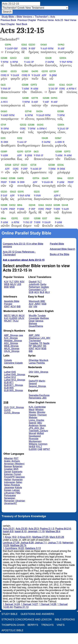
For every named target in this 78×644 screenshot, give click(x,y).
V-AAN (65, 209)
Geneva (39, 321)
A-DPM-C (42, 129)
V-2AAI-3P (63, 129)
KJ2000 (13, 318)
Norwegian (10, 498)
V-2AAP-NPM (43, 115)
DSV (31, 372)
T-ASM (25, 89)
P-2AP (4, 196)
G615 (3, 85)
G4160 (44, 45)
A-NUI (4, 102)
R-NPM (29, 115)
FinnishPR (9, 477)
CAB (40, 449)
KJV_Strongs (11, 338)
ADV (44, 75)
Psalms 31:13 (21, 607)
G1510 (52, 85)
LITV (44, 290)
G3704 (36, 178)
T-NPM (5, 62)
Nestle (46, 343)
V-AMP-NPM (8, 115)
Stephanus (34, 338)
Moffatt (40, 433)
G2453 (13, 58)
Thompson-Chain (13, 625)
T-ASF (46, 102)
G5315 (14, 71)
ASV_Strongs (11, 343)
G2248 (32, 205)
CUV (6, 407)
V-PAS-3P (6, 89)
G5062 (4, 98)
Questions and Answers (37, 614)
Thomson (42, 415)
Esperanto (17, 472)
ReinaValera (35, 398)
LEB (19, 284)
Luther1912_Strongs (15, 380)
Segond (33, 384)
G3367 (58, 138)
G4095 (35, 71)
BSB (6, 287)
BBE (43, 301)
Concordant (35, 290)
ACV (37, 292)
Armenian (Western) (14, 464)
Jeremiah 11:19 (36, 532)
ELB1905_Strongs (13, 390)
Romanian (9, 501)
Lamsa (32, 363)
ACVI (13, 307)
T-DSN (12, 182)
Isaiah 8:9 (8, 532)
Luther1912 (10, 377)
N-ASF (61, 48)
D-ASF (35, 102)
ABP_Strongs (11, 335)
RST (16, 458)
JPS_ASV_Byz (37, 428)
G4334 (39, 111)
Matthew (44, 318)
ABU (40, 423)
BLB (42, 292)
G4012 (12, 205)
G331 (3, 138)
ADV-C (57, 196)
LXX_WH (45, 338)
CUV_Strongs (17, 407)
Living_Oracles (37, 420)
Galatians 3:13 (33, 548)
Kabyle (18, 488)
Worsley (41, 412)
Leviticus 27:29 (11, 543)
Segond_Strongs (37, 386)
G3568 (8, 165)
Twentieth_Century (38, 431)
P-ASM (61, 182)
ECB (31, 292)
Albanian (9, 458)
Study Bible (8, 17)
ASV (22, 282)
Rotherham (34, 287)
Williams (33, 444)
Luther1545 (10, 372)
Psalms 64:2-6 (63, 529)
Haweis (33, 415)
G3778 (35, 98)
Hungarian (17, 480)
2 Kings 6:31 (24, 537)
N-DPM (5, 129)
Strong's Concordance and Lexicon (27, 620)
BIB (19, 307)
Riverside (34, 439)
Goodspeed (35, 436)
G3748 (28, 111)
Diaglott (33, 282)
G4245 (40, 125)
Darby (43, 284)
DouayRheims (36, 326)
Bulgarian (18, 466)
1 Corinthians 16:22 (13, 548)
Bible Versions (24, 17)
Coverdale (34, 318)
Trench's (47, 625)
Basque (8, 466)
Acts (53, 17)
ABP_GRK (34, 335)
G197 (56, 192)
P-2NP (24, 169)
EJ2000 (33, 449)
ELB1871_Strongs (13, 385)
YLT (11, 282)
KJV (6, 282)
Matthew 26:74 (18, 546)
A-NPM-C (72, 89)
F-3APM (50, 62)
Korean (8, 490)
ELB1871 (9, 383)
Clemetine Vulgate (13, 363)
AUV (31, 304)
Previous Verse (46, 20)
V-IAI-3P (53, 89)
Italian (19, 482)
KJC (6, 318)
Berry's (33, 625)
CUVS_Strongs (12, 413)
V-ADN (4, 155)
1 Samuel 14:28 (48, 604)
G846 (60, 178)
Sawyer (33, 423)
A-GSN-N (60, 142)
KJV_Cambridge (37, 407)
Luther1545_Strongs (15, 375)
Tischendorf (41, 17)
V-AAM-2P (36, 169)
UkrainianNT (11, 503)
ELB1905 (9, 388)
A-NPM (14, 62)
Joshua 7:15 (55, 543)
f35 (45, 346)
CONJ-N (5, 75)
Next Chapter (8, 24)
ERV (17, 282)
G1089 (4, 151)
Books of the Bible (60, 254)
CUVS (7, 410)
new (21, 335)
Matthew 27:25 (40, 537)
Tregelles (34, 343)
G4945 (54, 98)
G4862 (4, 178)
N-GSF (32, 48)
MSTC (7, 316)
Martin (42, 381)
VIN (35, 307)
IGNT (7, 307)
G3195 (21, 192)
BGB (44, 349)
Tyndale (42, 316)
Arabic (7, 461)
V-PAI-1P (28, 222)
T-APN (4, 209)
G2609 (45, 178)
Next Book (22, 24)
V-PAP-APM (24, 196)
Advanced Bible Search (62, 249)
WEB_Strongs (11, 346)
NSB (44, 304)
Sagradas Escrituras (39, 395)
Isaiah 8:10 (21, 532)
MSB (12, 287)
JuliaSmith (34, 284)
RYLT (39, 447)
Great (32, 321)
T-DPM (61, 115)
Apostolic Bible (12, 630)
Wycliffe (33, 316)
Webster (33, 418)
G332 (27, 58)
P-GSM (21, 209)
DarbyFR (33, 381)
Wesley (32, 412)
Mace (32, 410)
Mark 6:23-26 (57, 537)
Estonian (8, 474)
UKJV (21, 318)
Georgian (20, 477)
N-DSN (5, 142)
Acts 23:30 (21, 529)
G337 (45, 218)
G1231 (37, 192)
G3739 (53, 71)
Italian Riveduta (12, 485)
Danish (8, 472)
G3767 (16, 165)
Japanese (9, 488)
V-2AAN (15, 75)
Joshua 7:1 (41, 543)
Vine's (61, 625)
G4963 (61, 45)
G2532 (23, 125)
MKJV (15, 316)
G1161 (24, 45)
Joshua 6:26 (27, 543)
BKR (16, 469)
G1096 (8, 45)
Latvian (16, 490)
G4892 (21, 178)
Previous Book (8, 20)
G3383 (4, 71)
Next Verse (70, 20)
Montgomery (35, 441)
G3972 (34, 85)
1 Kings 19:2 (10, 537)
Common (43, 444)
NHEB (32, 447)
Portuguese (10, 495)
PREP (4, 182)
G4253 (49, 205)
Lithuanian (9, 493)
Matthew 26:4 (53, 532)
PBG (18, 493)
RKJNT (8, 321)
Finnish (17, 474)
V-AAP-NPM (47, 48)
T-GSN (57, 209)
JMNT (38, 304)
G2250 (32, 45)
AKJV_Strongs (12, 349)
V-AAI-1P (22, 142)
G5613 (13, 192)
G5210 (24, 165)
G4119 (69, 85)
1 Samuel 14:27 (29, 604)
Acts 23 (59, 20)
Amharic (16, 461)
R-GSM (53, 75)
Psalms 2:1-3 (47, 529)
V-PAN (37, 196)
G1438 (48, 58)
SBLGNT (37, 346)
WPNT (47, 449)
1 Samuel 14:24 (11, 604)
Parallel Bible (57, 244)
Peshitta (41, 363)
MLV (47, 292)
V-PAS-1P (39, 155)
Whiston (39, 410)
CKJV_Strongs (12, 351)
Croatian (8, 469)
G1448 (65, 205)
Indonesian (10, 482)
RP (30, 346)
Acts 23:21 (9, 529)
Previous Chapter (27, 20)
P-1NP (32, 209)
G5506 (61, 165)
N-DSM (61, 169)
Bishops (33, 324)
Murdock (44, 360)
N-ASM (34, 89)
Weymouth (34, 301)
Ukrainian (20, 501)
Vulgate (8, 360)
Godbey (45, 287)
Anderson (34, 425)
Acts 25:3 (34, 529)
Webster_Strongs (13, 341)
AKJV (13, 284)
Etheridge (34, 360)
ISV (31, 307)
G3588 (4, 58)
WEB (7, 284)
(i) (18, 39)
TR (41, 343)
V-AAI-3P (29, 62)
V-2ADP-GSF (11, 48)
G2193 (45, 71)
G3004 (63, 58)
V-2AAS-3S (47, 182)
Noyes (43, 425)
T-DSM (52, 169)
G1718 (33, 165)
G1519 (70, 178)
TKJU (16, 321)
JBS (44, 398)
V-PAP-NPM (66, 62)
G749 (3, 125)
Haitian (8, 480)
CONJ (24, 48)
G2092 (15, 218)
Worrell (32, 433)
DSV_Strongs (41, 372)
